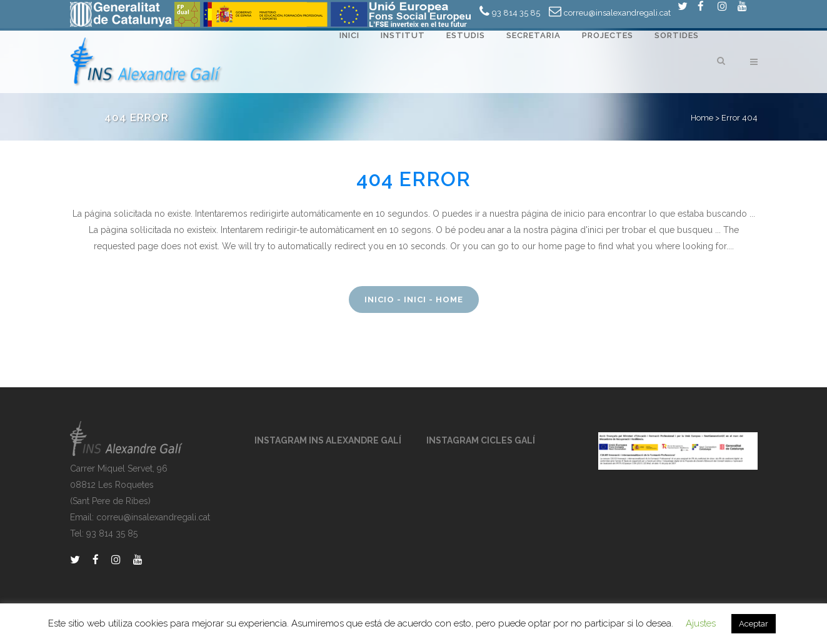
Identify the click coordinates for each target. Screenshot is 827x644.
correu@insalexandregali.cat (617, 13)
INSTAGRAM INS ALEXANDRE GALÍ (328, 440)
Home (702, 118)
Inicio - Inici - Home (414, 300)
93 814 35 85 (516, 13)
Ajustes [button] (701, 623)
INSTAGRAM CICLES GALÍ (481, 440)
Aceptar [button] (754, 624)
